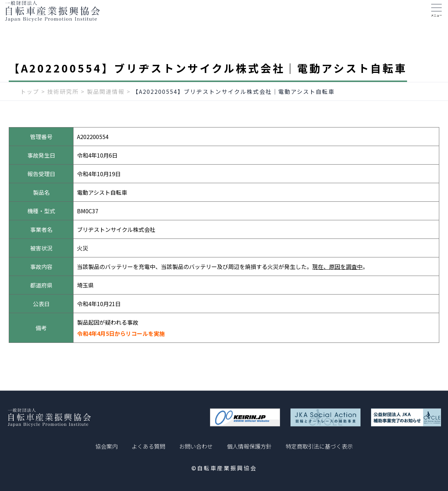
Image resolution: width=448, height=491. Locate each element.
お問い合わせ (196, 446)
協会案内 (106, 446)
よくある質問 (148, 446)
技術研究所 (63, 104)
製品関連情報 (106, 104)
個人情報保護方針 (249, 446)
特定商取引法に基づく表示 (319, 446)
